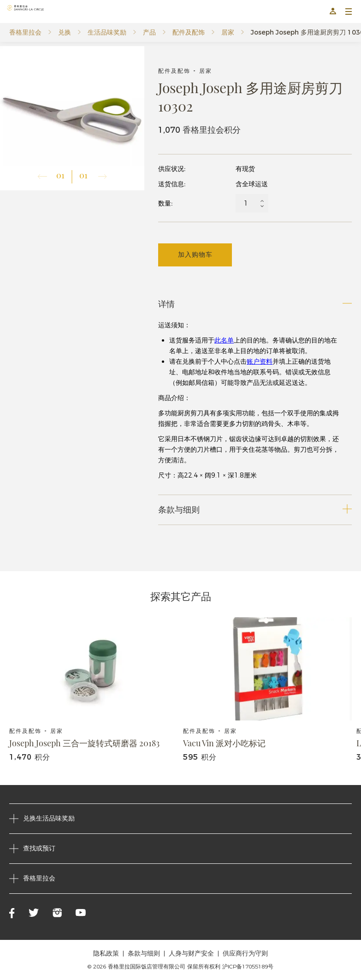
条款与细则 (144, 953)
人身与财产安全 (191, 953)
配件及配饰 (189, 32)
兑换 (65, 32)
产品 (149, 32)
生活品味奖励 (107, 32)
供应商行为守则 (245, 953)
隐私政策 (106, 953)
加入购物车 (195, 254)
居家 (228, 32)
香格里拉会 (25, 32)
